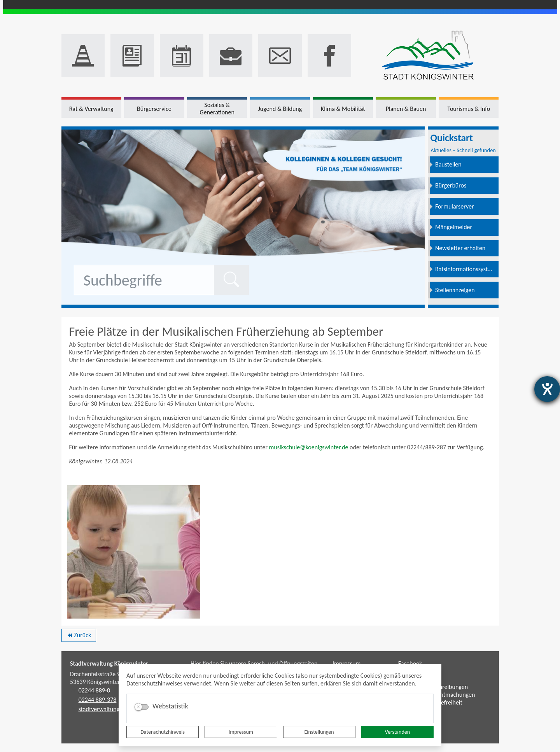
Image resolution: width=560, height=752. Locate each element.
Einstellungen (319, 732)
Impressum (241, 732)
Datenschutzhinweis (163, 732)
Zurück (79, 636)
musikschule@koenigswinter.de (309, 447)
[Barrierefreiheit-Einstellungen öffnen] (547, 389)
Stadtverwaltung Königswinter (109, 663)
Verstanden (397, 732)
